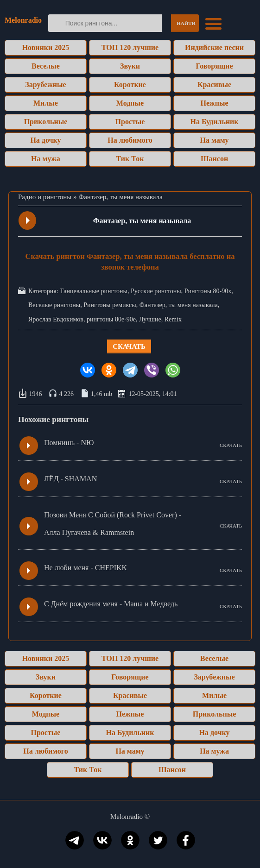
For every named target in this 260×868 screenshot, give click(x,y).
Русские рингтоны (156, 291)
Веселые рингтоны (54, 305)
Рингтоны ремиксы (110, 305)
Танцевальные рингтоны (94, 291)
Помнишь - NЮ (69, 443)
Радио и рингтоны (45, 197)
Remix (173, 319)
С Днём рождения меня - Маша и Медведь (111, 604)
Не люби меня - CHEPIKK (86, 568)
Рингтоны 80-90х (208, 291)
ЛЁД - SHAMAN (70, 479)
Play (28, 220)
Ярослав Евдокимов (56, 319)
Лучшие (150, 319)
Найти (186, 23)
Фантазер (152, 305)
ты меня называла (193, 305)
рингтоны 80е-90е (111, 319)
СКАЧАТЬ (231, 445)
